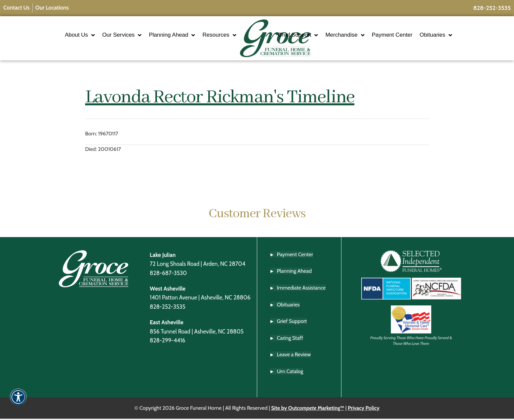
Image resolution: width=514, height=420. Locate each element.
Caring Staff (290, 339)
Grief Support (317, 35)
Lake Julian (163, 256)
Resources (200, 35)
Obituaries (455, 35)
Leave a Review (294, 356)
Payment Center (411, 35)
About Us (61, 35)
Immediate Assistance (301, 289)
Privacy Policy (364, 409)
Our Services (103, 35)
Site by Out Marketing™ (308, 409)
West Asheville (168, 289)
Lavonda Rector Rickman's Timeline (220, 99)
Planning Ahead (153, 35)
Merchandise (364, 35)
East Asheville (167, 323)
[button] (18, 401)
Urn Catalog (290, 372)
